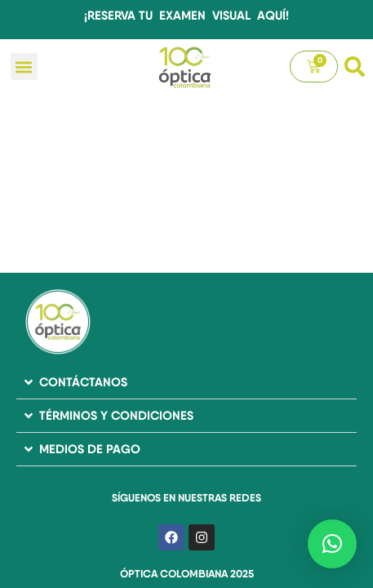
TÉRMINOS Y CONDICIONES (116, 415)
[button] (24, 67)
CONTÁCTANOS (83, 382)
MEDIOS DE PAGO (90, 449)
